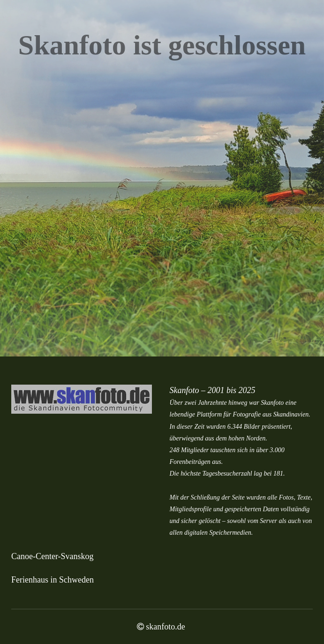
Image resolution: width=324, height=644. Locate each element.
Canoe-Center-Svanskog (53, 556)
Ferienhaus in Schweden (53, 580)
